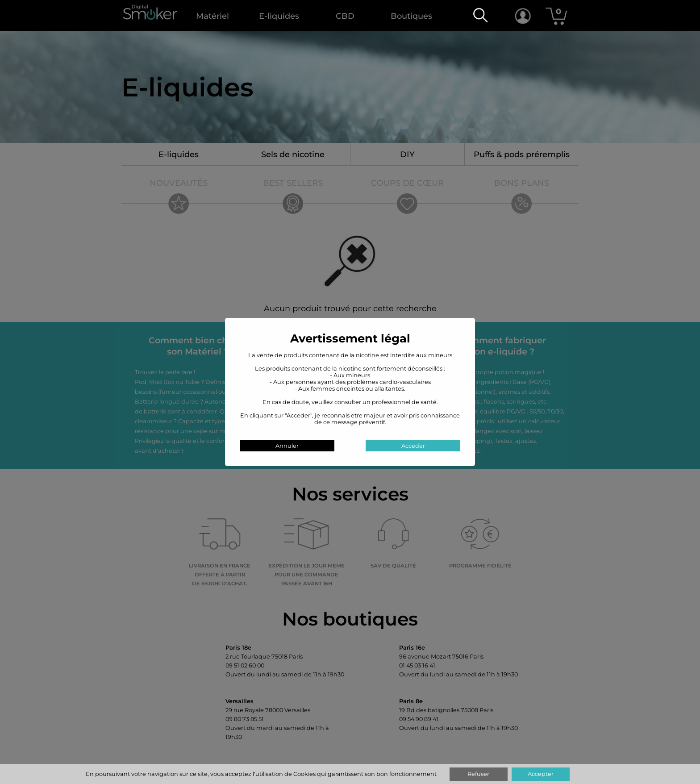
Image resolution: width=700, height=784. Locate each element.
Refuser (478, 774)
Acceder (413, 446)
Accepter (541, 774)
